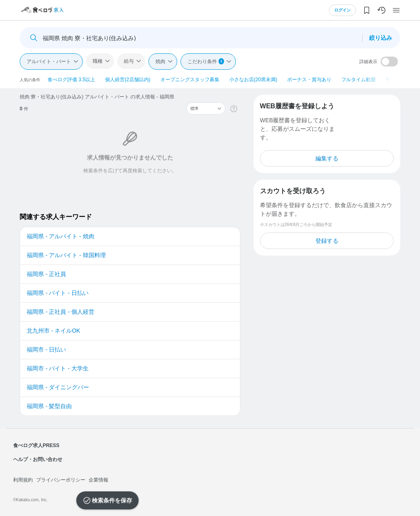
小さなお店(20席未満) (253, 80)
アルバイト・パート (49, 62)
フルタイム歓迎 (358, 80)
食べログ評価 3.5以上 (71, 80)
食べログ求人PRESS (36, 445)
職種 (98, 61)
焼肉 (160, 62)
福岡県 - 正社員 (46, 274)
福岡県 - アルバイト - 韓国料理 (66, 255)
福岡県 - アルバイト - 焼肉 (60, 236)
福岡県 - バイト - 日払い (58, 293)
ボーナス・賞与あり (309, 80)
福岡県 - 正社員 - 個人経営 (60, 312)
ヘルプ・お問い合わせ (38, 459)
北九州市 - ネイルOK (54, 331)
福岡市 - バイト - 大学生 (58, 368)
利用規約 (23, 480)
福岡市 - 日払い (46, 349)
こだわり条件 (206, 61)
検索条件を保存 (112, 500)
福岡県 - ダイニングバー (58, 387)
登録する (327, 241)
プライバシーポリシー (61, 480)
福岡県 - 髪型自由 (49, 406)
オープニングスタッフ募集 (190, 80)
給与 (129, 61)
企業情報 (98, 480)
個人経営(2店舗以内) (128, 80)
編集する (327, 158)
